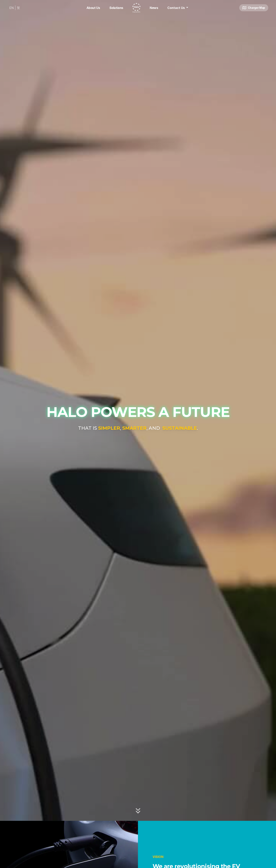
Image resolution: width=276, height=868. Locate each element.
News (154, 8)
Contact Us (178, 8)
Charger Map (254, 8)
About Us (93, 8)
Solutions (116, 8)
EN (11, 8)
